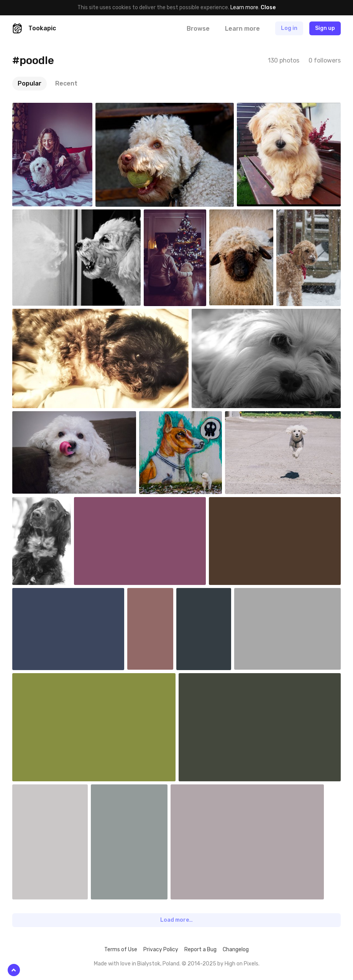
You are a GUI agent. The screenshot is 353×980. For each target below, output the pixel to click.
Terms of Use (121, 950)
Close (268, 7)
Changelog (236, 950)
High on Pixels (241, 964)
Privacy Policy (161, 950)
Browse (198, 29)
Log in (289, 28)
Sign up (325, 28)
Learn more (244, 7)
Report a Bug (200, 950)
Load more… (176, 920)
